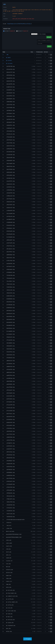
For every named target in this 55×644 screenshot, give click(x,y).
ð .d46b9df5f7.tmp (9, 449)
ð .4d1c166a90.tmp (9, 214)
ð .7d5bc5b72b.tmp (9, 293)
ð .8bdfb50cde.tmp (9, 328)
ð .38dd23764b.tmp (9, 166)
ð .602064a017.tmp (9, 240)
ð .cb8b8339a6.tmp (9, 437)
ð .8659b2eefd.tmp (9, 314)
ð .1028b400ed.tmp (9, 102)
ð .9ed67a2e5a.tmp (9, 355)
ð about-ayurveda (8, 531)
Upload (49, 37)
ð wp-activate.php (9, 590)
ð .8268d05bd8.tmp (9, 299)
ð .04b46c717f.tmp (9, 72)
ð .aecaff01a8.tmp (9, 387)
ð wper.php (7, 628)
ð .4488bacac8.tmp (9, 196)
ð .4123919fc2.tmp (9, 187)
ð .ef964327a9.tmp (9, 487)
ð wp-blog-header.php (10, 593)
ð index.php (7, 540)
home (9, 24)
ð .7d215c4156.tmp (9, 290)
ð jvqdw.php (7, 558)
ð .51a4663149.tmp (9, 225)
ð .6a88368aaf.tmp (9, 255)
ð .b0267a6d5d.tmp (9, 393)
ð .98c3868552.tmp (9, 343)
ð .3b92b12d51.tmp (9, 172)
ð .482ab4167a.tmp (9, 202)
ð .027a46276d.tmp (9, 69)
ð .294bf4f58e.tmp (9, 143)
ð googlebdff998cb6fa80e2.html (12, 537)
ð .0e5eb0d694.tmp (9, 99)
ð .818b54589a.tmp (9, 296)
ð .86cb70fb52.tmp (9, 317)
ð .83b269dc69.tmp (9, 302)
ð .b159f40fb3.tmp (9, 399)
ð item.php (7, 549)
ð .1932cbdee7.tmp (9, 116)
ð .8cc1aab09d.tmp (9, 331)
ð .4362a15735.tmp (9, 193)
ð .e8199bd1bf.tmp (9, 470)
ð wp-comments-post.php (10, 596)
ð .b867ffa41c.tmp (9, 414)
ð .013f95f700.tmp (9, 66)
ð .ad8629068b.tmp (9, 381)
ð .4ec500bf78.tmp (9, 219)
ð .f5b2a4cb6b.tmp (9, 496)
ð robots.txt (7, 581)
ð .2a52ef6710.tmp (9, 146)
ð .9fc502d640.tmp (9, 358)
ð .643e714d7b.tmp (9, 243)
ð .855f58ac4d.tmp (9, 311)
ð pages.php (7, 575)
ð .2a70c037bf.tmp (9, 149)
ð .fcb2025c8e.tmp (9, 511)
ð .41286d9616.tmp (9, 190)
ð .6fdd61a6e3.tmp (9, 269)
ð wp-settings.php (9, 620)
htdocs (29, 24)
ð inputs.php (7, 546)
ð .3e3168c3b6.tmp (9, 178)
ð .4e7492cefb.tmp (9, 216)
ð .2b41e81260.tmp (9, 152)
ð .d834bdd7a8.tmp (9, 458)
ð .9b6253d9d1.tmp (9, 349)
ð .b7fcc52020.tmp (9, 411)
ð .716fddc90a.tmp (9, 275)
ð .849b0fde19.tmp (9, 308)
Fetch (49, 46)
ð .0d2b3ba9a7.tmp (9, 93)
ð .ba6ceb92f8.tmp (9, 417)
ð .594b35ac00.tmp (9, 234)
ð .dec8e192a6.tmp (9, 467)
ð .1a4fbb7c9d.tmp (9, 119)
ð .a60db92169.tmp (9, 367)
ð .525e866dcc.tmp (9, 228)
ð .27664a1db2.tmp (9, 137)
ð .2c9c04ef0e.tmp (9, 155)
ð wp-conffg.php (8, 599)
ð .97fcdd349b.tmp (9, 340)
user (26, 24)
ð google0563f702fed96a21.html (12, 534)
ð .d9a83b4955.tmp (9, 464)
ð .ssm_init (7, 525)
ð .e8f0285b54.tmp (9, 472)
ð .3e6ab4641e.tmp (9, 184)
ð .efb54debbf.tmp (9, 490)
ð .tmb (6, 55)
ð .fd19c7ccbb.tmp (9, 514)
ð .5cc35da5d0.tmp (9, 237)
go (51, 55)
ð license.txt (8, 561)
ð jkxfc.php (7, 552)
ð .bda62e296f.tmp (9, 422)
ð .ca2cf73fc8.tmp (9, 434)
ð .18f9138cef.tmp (9, 113)
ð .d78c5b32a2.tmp (9, 455)
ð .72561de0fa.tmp (9, 278)
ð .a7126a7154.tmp (9, 369)
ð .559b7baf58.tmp (9, 231)
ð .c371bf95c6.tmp (9, 428)
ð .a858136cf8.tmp (9, 372)
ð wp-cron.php (8, 608)
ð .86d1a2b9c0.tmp (9, 319)
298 (19, 24)
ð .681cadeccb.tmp (9, 249)
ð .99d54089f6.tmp (9, 346)
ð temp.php (7, 584)
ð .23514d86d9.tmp (9, 131)
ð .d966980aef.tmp (9, 461)
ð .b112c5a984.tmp (9, 396)
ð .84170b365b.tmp (9, 305)
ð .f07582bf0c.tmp (9, 493)
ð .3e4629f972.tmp (9, 181)
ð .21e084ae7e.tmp (9, 128)
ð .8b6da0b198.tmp (9, 325)
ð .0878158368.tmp (9, 75)
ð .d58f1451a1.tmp (9, 452)
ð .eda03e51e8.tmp (9, 475)
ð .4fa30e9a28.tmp (9, 222)
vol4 (16, 24)
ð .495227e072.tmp (9, 205)
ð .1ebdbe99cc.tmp (9, 125)
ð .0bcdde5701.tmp (9, 84)
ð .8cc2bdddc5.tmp (9, 334)
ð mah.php (6, 567)
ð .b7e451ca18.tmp (9, 408)
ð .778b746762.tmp (9, 284)
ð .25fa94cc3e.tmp (9, 134)
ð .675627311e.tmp (9, 246)
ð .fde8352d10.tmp (9, 517)
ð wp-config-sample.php (10, 602)
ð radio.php (7, 578)
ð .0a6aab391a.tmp (9, 78)
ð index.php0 (7, 543)
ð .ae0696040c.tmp (9, 384)
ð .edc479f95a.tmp (9, 478)
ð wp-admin (7, 58)
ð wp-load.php (8, 614)
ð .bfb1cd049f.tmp (9, 425)
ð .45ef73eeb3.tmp (9, 199)
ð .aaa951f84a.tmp (9, 375)
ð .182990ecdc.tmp (9, 111)
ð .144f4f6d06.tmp (9, 108)
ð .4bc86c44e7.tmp (9, 208)
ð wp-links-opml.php (9, 611)
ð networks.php (8, 570)
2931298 (22, 24)
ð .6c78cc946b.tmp (9, 261)
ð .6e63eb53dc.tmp (9, 264)
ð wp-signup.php (8, 623)
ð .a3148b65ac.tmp (9, 364)
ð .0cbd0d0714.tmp (9, 90)
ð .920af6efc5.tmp (9, 337)
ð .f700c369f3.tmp (9, 499)
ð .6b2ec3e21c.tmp (9, 258)
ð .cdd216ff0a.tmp (9, 440)
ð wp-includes (8, 63)
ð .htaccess (7, 523)
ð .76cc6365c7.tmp (9, 281)
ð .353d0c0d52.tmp (9, 161)
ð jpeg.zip (7, 555)
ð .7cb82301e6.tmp (9, 287)
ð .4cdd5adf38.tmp (9, 211)
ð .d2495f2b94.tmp (9, 446)
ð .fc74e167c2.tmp (9, 508)
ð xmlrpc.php (7, 631)
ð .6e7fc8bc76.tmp (9, 266)
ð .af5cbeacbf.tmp (9, 390)
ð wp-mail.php (8, 617)
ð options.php (8, 573)
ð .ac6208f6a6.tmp (9, 378)
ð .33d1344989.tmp (9, 158)
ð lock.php (7, 564)
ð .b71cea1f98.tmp (9, 405)
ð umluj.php (7, 587)
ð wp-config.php (8, 605)
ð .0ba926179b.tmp (9, 81)
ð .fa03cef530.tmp (9, 502)
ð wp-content (7, 60)
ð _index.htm (7, 528)
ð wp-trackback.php (9, 626)
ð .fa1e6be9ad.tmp (9, 505)
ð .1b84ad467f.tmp (9, 122)
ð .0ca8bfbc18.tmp (9, 87)
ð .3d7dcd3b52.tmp (9, 175)
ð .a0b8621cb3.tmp (9, 361)
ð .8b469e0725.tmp (9, 322)
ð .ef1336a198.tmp (9, 484)
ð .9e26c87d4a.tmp (9, 352)
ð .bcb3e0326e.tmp (9, 420)
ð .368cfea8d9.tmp (9, 163)
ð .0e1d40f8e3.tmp (9, 96)
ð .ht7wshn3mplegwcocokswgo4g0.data (14, 520)
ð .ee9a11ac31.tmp (9, 481)
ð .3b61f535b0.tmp (9, 169)
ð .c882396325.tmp (9, 431)
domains (13, 24)
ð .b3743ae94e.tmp (9, 402)
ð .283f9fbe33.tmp (9, 140)
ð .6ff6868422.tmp (9, 272)
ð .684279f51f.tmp (9, 252)
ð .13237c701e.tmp (9, 105)
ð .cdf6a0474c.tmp (9, 443)
